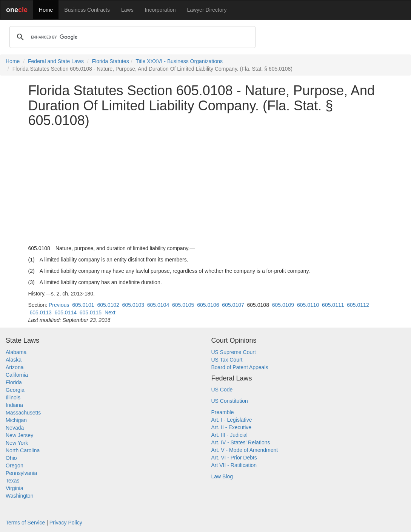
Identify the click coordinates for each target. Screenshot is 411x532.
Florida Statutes (111, 61)
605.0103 (133, 305)
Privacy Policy (66, 523)
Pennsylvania (21, 473)
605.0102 (108, 305)
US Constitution (230, 401)
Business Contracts (87, 10)
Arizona (15, 367)
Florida (14, 382)
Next (110, 312)
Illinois (13, 397)
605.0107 (233, 305)
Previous (59, 305)
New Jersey (19, 435)
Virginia (14, 488)
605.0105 (183, 305)
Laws (127, 10)
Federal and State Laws (56, 61)
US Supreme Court (234, 352)
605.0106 (208, 305)
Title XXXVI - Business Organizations (179, 61)
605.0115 (91, 312)
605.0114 (66, 312)
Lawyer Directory (207, 10)
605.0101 (83, 305)
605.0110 (308, 305)
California (17, 375)
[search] (131, 37)
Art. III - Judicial (229, 435)
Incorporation (160, 10)
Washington (19, 496)
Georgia (15, 390)
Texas (13, 481)
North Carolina (23, 450)
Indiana (14, 405)
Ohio (11, 458)
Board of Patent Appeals (240, 367)
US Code (222, 390)
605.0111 (333, 305)
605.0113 (40, 312)
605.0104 (158, 305)
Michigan (16, 420)
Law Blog (222, 476)
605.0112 (358, 305)
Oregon (15, 466)
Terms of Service (25, 523)
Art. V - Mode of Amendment (245, 450)
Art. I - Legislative (232, 420)
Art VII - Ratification (234, 465)
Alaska (14, 360)
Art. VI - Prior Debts (234, 458)
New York (17, 443)
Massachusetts (23, 413)
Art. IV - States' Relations (241, 442)
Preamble (223, 412)
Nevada (15, 428)
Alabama (16, 352)
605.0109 (283, 305)
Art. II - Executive (232, 427)
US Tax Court (227, 360)
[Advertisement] (206, 186)
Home (46, 10)
